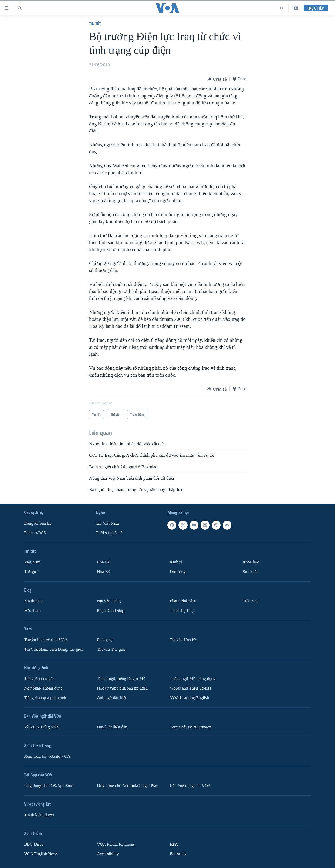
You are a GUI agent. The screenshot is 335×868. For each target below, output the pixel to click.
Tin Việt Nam (107, 523)
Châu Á (104, 562)
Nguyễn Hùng (109, 601)
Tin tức (95, 24)
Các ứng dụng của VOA (190, 786)
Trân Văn (251, 601)
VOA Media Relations (116, 844)
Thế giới (31, 572)
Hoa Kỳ (104, 572)
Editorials (178, 854)
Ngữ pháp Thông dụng (43, 688)
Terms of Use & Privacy (190, 727)
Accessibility (108, 854)
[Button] (217, 79)
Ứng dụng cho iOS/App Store (49, 786)
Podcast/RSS (35, 533)
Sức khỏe (251, 572)
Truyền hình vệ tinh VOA (46, 640)
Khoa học (251, 562)
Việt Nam (32, 562)
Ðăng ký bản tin (38, 523)
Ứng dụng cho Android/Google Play (128, 786)
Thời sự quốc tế (109, 533)
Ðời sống (178, 572)
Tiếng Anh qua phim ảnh (45, 698)
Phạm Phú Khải (183, 601)
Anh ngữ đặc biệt (112, 698)
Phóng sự (105, 640)
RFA (174, 844)
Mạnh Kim (33, 601)
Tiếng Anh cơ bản (39, 679)
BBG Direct (34, 844)
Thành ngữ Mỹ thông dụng (193, 679)
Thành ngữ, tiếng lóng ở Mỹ (121, 679)
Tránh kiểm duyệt (39, 815)
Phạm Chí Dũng (111, 610)
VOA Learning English (189, 698)
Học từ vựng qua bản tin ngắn (122, 688)
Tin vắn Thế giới (111, 649)
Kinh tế (176, 562)
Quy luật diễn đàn (112, 727)
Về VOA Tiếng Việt (41, 727)
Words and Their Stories (190, 688)
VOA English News (41, 854)
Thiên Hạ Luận (183, 610)
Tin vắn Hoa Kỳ (183, 640)
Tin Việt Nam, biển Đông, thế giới (53, 649)
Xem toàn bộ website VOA (47, 756)
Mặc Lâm (32, 610)
